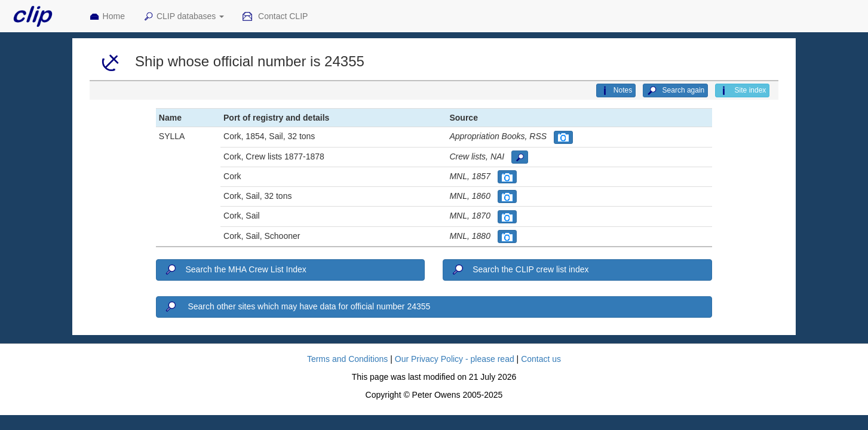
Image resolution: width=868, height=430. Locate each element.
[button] (563, 137)
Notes (616, 91)
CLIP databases (183, 17)
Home (107, 17)
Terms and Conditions (347, 359)
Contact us (541, 359)
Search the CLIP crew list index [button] (519, 270)
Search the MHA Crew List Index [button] (235, 270)
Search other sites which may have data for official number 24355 (297, 307)
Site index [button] (742, 91)
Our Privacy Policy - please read (455, 359)
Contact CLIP (275, 17)
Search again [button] (675, 91)
